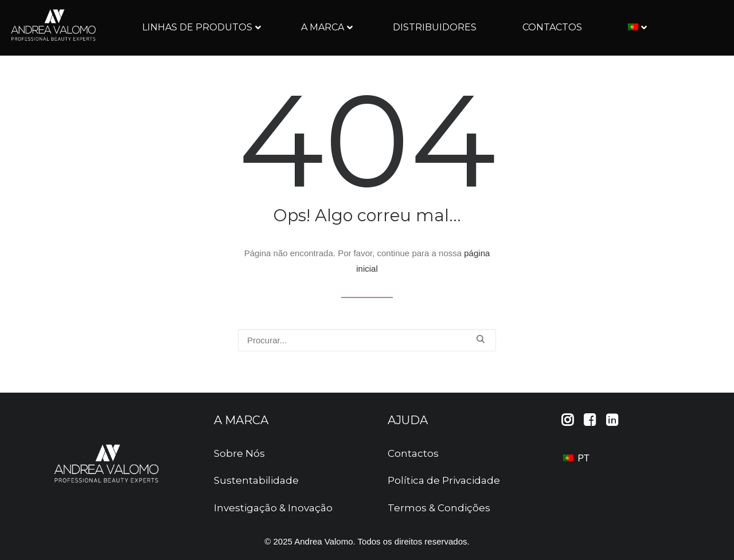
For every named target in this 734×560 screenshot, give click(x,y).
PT (576, 458)
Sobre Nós (239, 453)
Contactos (413, 453)
